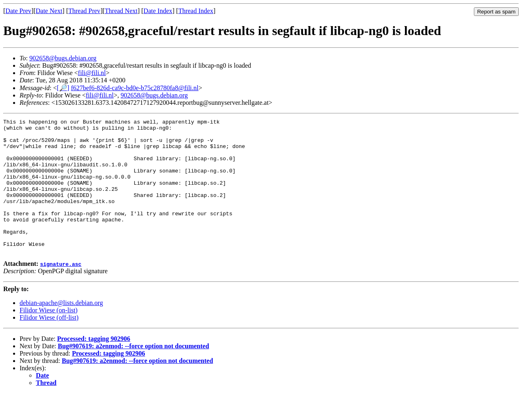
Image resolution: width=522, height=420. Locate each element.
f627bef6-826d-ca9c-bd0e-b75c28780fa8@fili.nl (135, 88)
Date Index (158, 11)
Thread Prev (84, 11)
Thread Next (121, 11)
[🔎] (63, 88)
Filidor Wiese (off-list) (49, 344)
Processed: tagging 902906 (94, 366)
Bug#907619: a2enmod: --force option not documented (134, 373)
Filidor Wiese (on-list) (49, 337)
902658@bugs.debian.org (63, 58)
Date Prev (18, 11)
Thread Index (196, 11)
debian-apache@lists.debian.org (61, 330)
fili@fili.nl (92, 73)
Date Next (49, 11)
